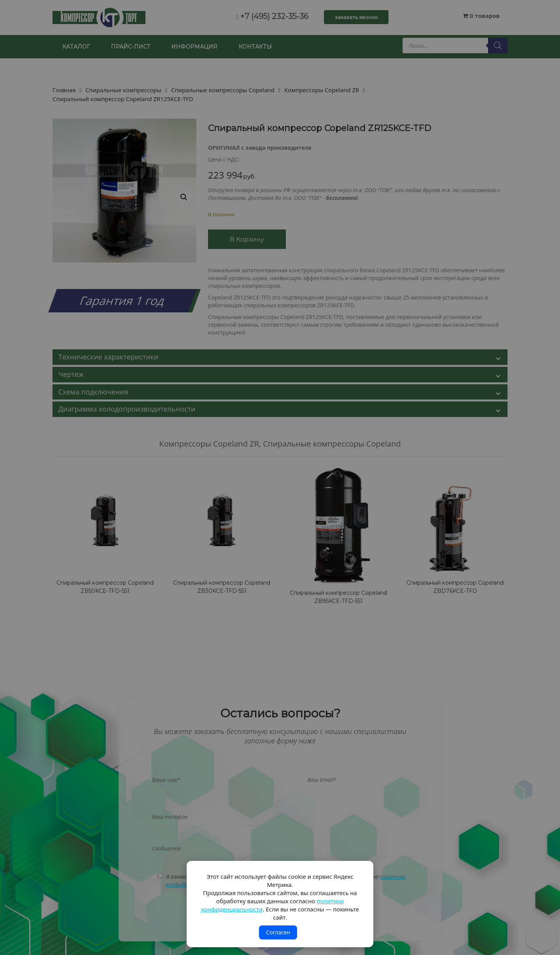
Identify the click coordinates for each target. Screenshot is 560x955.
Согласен (278, 932)
